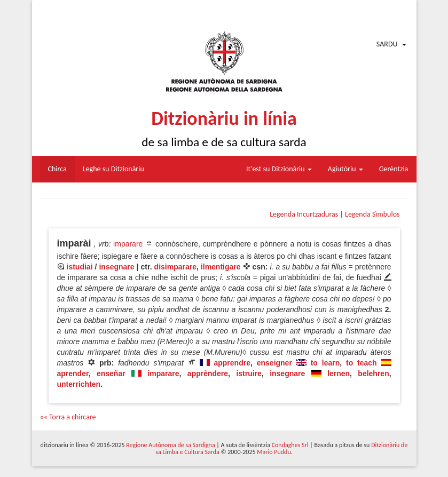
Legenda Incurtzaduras (304, 214)
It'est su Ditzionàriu (279, 169)
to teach (361, 363)
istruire (249, 373)
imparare (128, 244)
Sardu (387, 44)
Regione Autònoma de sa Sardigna (170, 445)
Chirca (57, 169)
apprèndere (208, 373)
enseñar (111, 373)
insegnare (116, 267)
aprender (73, 373)
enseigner (274, 363)
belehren (373, 373)
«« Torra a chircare (68, 417)
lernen (339, 373)
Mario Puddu (274, 452)
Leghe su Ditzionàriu (113, 169)
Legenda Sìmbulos (372, 214)
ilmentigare (221, 267)
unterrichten (79, 384)
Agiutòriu (345, 169)
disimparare (175, 267)
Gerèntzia (394, 169)
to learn (325, 363)
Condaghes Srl (290, 445)
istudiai (80, 267)
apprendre (232, 363)
